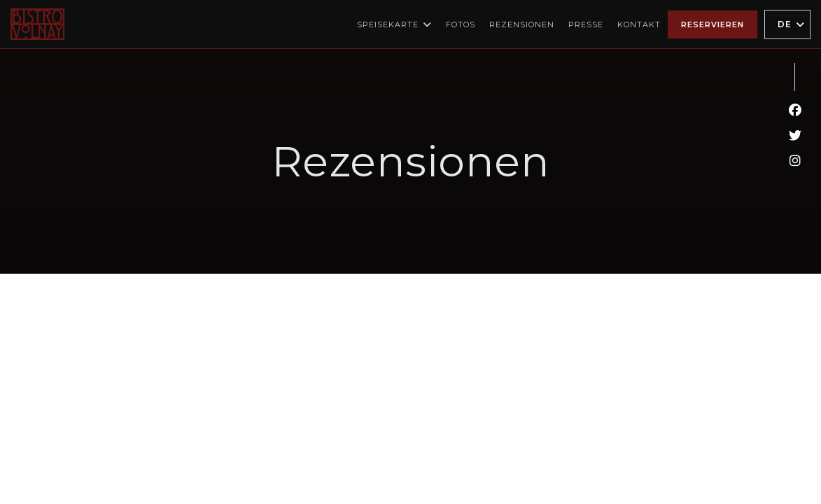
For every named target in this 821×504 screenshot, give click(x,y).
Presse (586, 24)
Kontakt (639, 24)
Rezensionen (522, 24)
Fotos (461, 24)
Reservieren (713, 24)
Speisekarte (394, 24)
